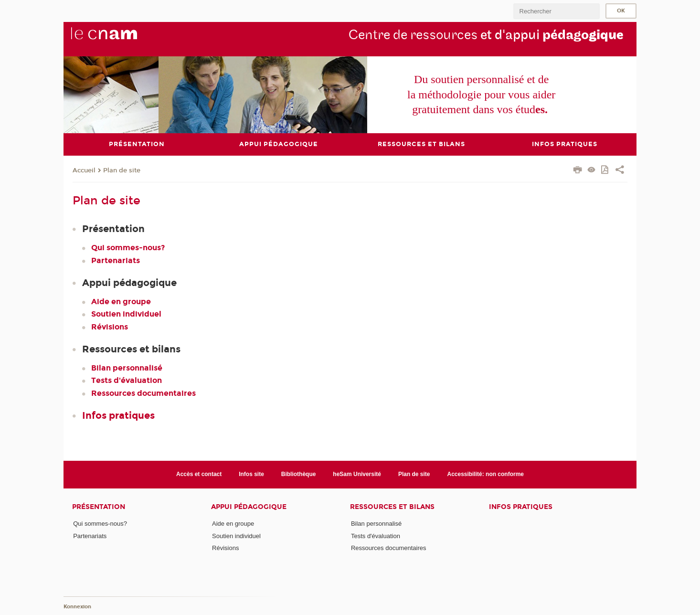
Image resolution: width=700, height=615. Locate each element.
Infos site (251, 474)
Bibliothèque (299, 474)
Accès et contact (199, 474)
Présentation (99, 506)
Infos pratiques (118, 415)
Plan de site (122, 170)
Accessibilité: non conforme (485, 474)
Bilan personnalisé (127, 368)
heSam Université (357, 474)
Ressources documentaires (143, 393)
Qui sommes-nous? (128, 248)
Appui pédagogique (249, 506)
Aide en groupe (121, 302)
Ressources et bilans (392, 506)
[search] (556, 11)
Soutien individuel (126, 314)
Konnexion (77, 607)
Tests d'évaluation (127, 380)
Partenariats (116, 260)
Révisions (110, 326)
